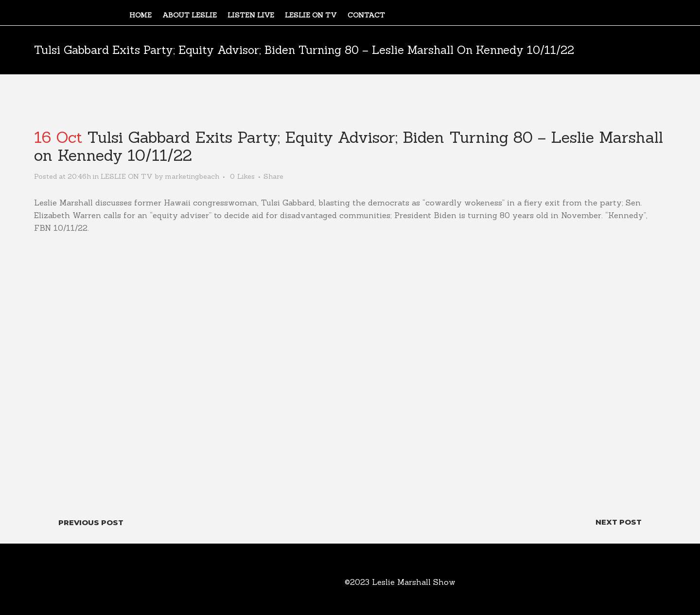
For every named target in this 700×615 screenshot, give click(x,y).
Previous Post (91, 522)
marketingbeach (192, 176)
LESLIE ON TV (127, 176)
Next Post (619, 522)
